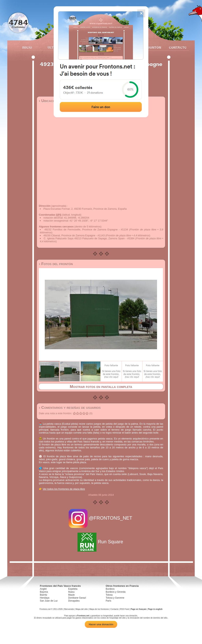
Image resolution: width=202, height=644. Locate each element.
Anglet (43, 589)
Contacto (176, 47)
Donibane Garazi (77, 598)
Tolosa (109, 595)
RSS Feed (124, 609)
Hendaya (45, 598)
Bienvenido (69, 609)
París (108, 601)
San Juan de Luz (49, 601)
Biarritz (43, 595)
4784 (18, 22)
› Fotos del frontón (56, 264)
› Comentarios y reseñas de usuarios (70, 407)
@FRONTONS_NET (101, 518)
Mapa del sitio (82, 609)
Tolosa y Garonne (115, 598)
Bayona (44, 592)
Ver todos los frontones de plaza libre (64, 489)
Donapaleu (74, 601)
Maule (72, 595)
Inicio (27, 47)
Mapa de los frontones (99, 609)
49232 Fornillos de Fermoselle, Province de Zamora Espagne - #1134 (86, 230)
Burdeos (110, 589)
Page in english (155, 609)
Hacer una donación (101, 624)
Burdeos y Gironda (116, 592)
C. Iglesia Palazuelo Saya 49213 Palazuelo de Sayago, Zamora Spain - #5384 (89, 238)
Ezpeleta (73, 589)
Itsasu (71, 592)
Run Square (101, 542)
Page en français (139, 609)
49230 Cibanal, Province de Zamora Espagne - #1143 (74, 235)
